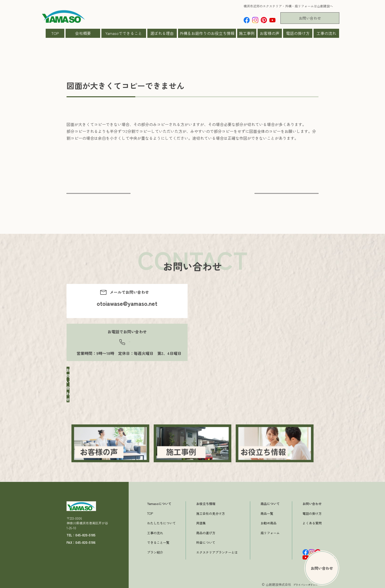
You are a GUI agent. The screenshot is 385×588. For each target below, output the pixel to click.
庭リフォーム (270, 532)
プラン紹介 (155, 551)
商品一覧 (267, 512)
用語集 (201, 522)
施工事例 (247, 33)
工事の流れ (326, 33)
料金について (206, 541)
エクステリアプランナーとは (217, 551)
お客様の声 (270, 33)
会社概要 (83, 33)
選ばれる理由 (162, 33)
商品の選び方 (206, 532)
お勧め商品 (268, 522)
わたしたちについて (161, 522)
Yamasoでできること (124, 33)
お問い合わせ (310, 18)
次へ (287, 197)
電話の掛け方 (298, 33)
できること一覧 (158, 541)
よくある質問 (312, 522)
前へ (98, 197)
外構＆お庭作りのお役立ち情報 (207, 33)
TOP (55, 33)
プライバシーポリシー (302, 583)
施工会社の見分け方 (211, 512)
